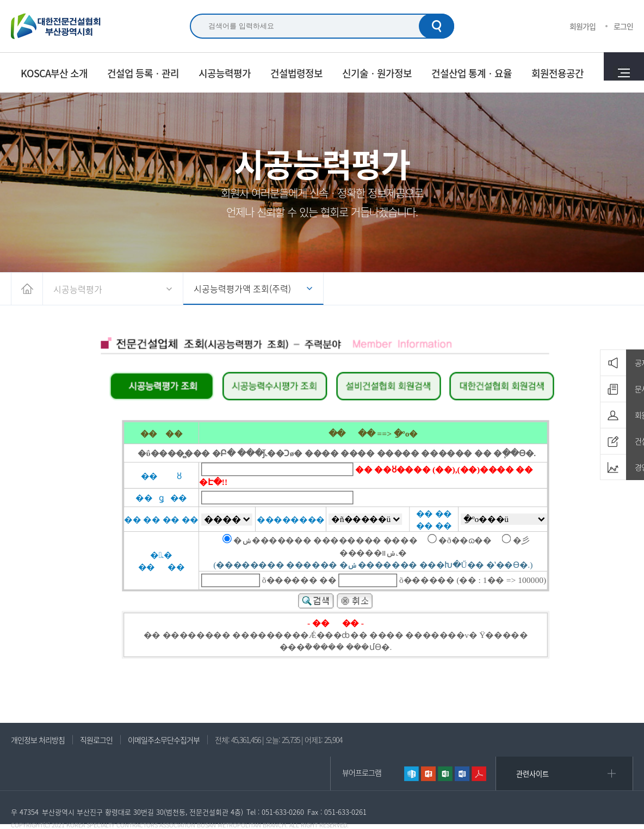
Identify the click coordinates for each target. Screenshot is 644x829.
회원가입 (583, 26)
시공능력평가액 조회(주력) (242, 288)
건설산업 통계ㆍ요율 (472, 73)
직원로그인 (96, 740)
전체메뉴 (624, 72)
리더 (479, 774)
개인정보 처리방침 (38, 740)
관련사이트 (532, 774)
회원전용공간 (558, 73)
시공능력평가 (225, 73)
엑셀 (445, 774)
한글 (411, 774)
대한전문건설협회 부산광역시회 (56, 26)
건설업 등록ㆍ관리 (143, 73)
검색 (436, 26)
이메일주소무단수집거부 (164, 740)
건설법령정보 (296, 73)
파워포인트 (428, 774)
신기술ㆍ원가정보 (377, 73)
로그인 (623, 26)
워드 (462, 774)
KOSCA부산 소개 (54, 73)
